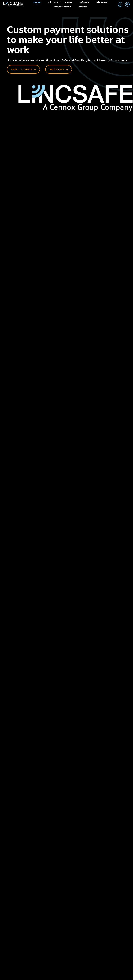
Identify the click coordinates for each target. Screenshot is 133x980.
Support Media (62, 7)
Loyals (122, 972)
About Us (102, 2)
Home (37, 2)
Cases (69, 2)
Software (84, 2)
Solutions (54, 2)
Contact (82, 7)
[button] (107, 489)
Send (25, 848)
